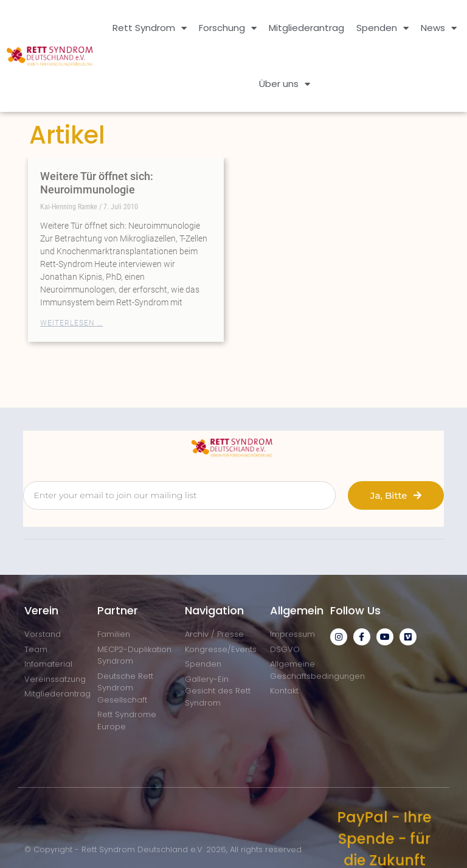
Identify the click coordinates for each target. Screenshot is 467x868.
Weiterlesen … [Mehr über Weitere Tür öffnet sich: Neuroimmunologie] (71, 323)
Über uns (285, 84)
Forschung (228, 28)
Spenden (382, 28)
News (439, 28)
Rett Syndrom (150, 28)
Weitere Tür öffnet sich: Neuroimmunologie (97, 183)
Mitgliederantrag (306, 28)
